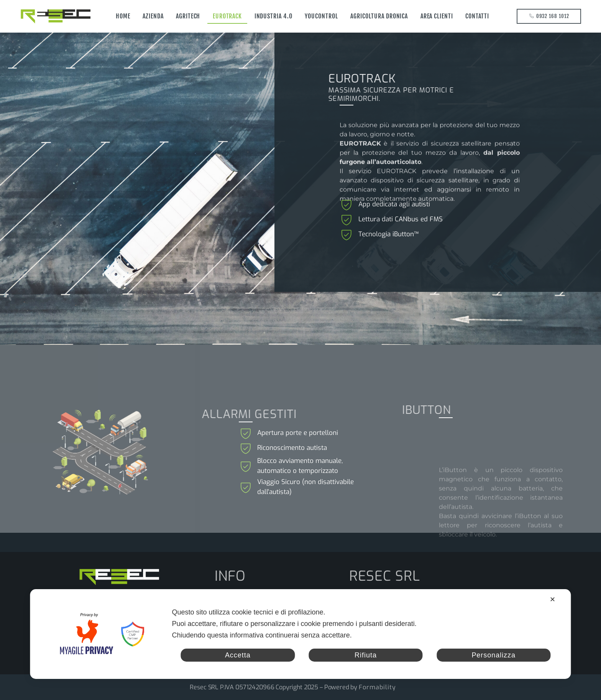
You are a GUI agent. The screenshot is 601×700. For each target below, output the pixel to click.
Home (123, 16)
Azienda (153, 16)
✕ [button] (553, 600)
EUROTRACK (227, 16)
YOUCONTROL (321, 16)
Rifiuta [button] (366, 655)
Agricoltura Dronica (379, 16)
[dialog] (300, 634)
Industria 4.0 (273, 16)
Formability (377, 687)
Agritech (188, 16)
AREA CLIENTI (437, 16)
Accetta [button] (238, 655)
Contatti (477, 16)
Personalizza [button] (493, 655)
